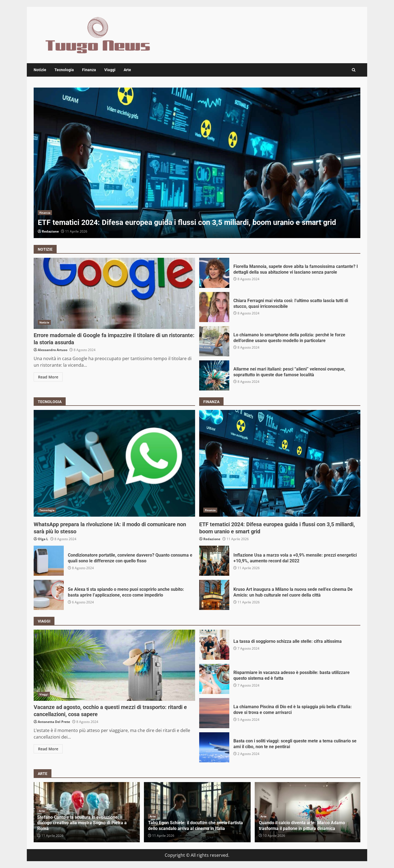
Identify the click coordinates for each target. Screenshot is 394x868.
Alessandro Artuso (53, 350)
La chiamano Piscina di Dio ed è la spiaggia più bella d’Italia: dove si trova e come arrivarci (214, 713)
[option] (197, 163)
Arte (127, 70)
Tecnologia (64, 70)
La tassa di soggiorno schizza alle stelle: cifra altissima (214, 645)
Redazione (50, 231)
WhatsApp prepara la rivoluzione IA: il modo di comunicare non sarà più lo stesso (114, 463)
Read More (48, 377)
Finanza (89, 70)
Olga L (43, 539)
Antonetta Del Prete (54, 722)
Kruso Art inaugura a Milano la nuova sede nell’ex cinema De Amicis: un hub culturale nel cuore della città (214, 595)
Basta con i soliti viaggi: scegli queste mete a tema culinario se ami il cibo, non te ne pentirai (214, 747)
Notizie (40, 70)
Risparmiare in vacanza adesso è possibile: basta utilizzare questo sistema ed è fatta (214, 679)
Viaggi (110, 70)
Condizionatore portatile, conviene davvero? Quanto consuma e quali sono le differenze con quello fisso (49, 561)
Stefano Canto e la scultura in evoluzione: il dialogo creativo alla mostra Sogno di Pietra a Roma (82, 823)
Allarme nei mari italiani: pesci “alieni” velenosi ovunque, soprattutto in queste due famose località (214, 375)
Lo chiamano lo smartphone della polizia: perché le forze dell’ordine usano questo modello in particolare (214, 341)
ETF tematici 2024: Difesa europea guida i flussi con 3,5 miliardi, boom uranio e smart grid (197, 163)
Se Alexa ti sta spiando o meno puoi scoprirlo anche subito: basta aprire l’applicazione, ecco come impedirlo (49, 595)
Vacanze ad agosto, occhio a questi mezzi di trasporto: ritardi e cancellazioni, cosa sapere (114, 665)
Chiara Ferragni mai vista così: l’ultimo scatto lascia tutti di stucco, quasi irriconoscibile (214, 307)
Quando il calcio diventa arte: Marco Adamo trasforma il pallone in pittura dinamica (302, 826)
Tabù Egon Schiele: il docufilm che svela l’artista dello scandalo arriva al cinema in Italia (195, 826)
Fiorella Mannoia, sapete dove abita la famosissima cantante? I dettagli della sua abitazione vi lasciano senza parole (214, 273)
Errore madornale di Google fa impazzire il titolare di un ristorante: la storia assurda (114, 293)
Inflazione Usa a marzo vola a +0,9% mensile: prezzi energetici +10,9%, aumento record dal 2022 (214, 561)
